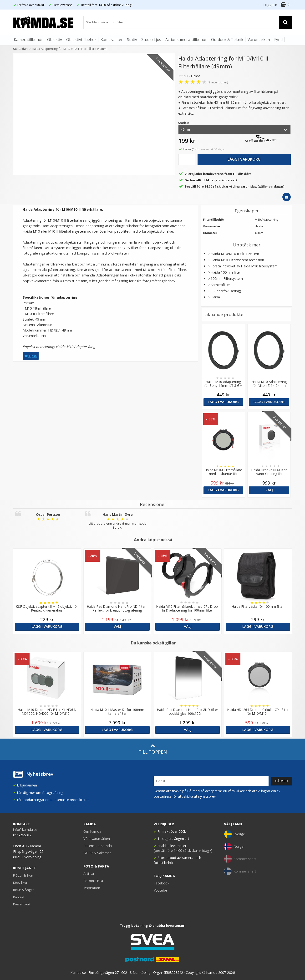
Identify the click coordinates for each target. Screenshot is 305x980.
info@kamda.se (25, 829)
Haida (196, 76)
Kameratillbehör (28, 40)
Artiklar (89, 874)
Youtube (160, 890)
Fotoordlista (93, 881)
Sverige (234, 834)
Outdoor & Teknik (227, 40)
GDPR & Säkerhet (97, 853)
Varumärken (259, 40)
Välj (269, 490)
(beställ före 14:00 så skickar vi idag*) (183, 850)
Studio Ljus (151, 40)
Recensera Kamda (98, 846)
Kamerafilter (112, 40)
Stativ (132, 40)
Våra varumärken (97, 839)
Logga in (270, 5)
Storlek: (184, 123)
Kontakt (19, 897)
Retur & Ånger (23, 890)
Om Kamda (92, 831)
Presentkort (22, 904)
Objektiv (55, 40)
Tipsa (31, 356)
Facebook (161, 883)
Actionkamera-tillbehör (186, 40)
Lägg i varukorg (244, 159)
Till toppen (153, 749)
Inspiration (92, 888)
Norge (234, 847)
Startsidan (20, 49)
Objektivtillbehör (81, 40)
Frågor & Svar (23, 875)
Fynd (278, 40)
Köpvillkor (20, 883)
